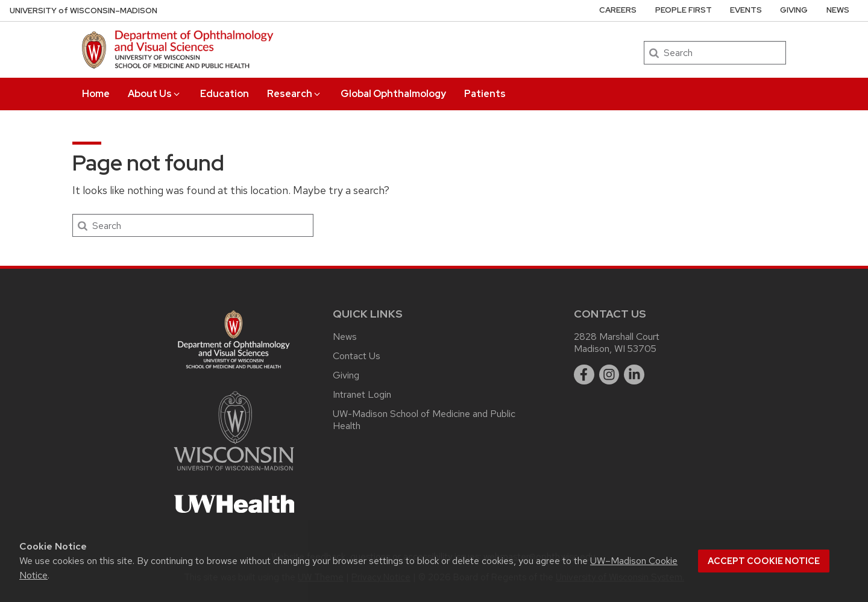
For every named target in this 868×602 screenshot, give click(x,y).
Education (225, 94)
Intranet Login (362, 394)
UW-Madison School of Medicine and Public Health (424, 420)
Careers (618, 10)
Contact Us (357, 356)
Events (746, 10)
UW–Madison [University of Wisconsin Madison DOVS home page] (83, 11)
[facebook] (584, 375)
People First (684, 10)
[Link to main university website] (234, 473)
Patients (485, 94)
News (838, 10)
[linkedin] (634, 375)
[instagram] (609, 375)
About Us (155, 94)
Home (96, 94)
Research (294, 94)
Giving (794, 10)
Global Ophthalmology (393, 94)
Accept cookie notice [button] (764, 561)
